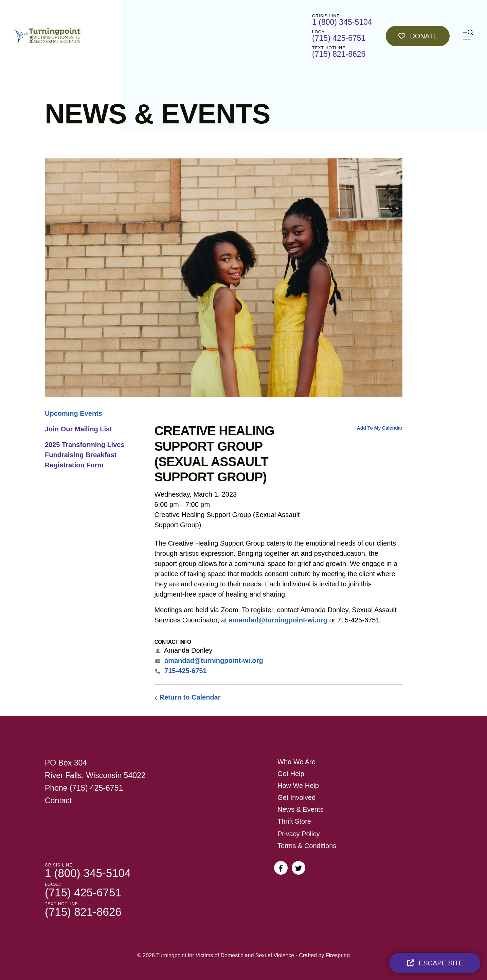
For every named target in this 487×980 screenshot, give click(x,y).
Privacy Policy (299, 834)
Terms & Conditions (307, 846)
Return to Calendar (190, 697)
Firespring (338, 955)
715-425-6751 (186, 671)
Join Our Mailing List (78, 429)
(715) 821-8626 (339, 54)
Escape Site (435, 963)
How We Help (298, 786)
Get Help (291, 774)
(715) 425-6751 (339, 38)
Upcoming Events (74, 413)
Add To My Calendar (380, 428)
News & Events (301, 809)
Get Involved (296, 797)
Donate (418, 36)
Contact (58, 801)
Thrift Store (294, 821)
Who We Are (296, 762)
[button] (468, 36)
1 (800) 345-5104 (342, 22)
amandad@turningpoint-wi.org (278, 620)
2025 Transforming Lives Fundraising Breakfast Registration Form (85, 455)
